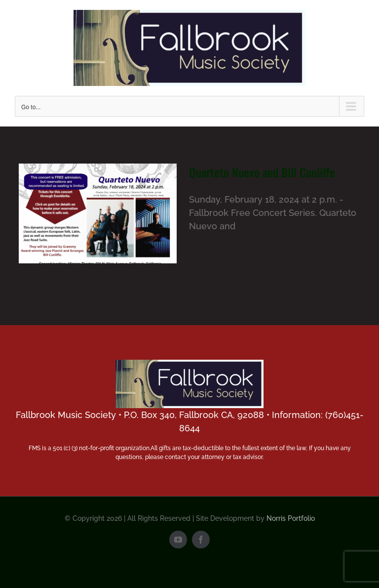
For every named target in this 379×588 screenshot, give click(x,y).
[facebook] (201, 540)
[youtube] (178, 540)
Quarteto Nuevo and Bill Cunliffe (262, 172)
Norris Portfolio (291, 518)
